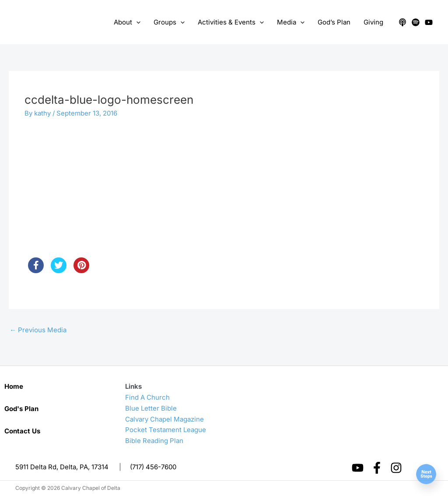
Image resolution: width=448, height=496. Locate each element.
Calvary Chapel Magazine (164, 419)
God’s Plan (334, 22)
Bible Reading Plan (154, 441)
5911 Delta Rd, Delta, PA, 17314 (62, 467)
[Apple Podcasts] (402, 22)
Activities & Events (231, 22)
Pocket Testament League (166, 430)
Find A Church (147, 397)
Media (291, 22)
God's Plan (21, 409)
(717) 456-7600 (153, 467)
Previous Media (38, 330)
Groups (169, 22)
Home (14, 386)
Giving (373, 22)
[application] (136, 22)
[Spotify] (416, 22)
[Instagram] (396, 468)
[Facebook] (377, 468)
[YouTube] (429, 22)
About (127, 22)
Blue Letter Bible (151, 408)
